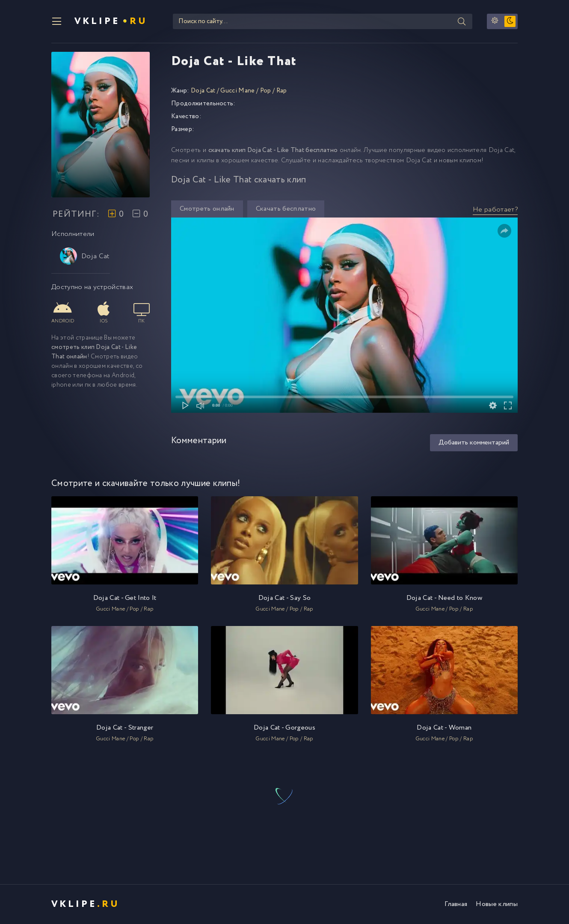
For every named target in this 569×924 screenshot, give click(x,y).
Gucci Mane (237, 91)
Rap (282, 91)
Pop (266, 91)
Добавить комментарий (474, 443)
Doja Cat (85, 256)
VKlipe (111, 21)
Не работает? (495, 210)
